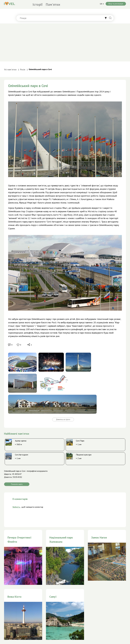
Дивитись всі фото (63, 419)
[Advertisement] (65, 42)
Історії (38, 4)
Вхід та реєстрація (116, 4)
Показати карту (17, 484)
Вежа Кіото (14, 597)
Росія (23, 69)
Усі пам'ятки (10, 69)
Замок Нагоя (99, 537)
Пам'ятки (53, 4)
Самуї (53, 597)
